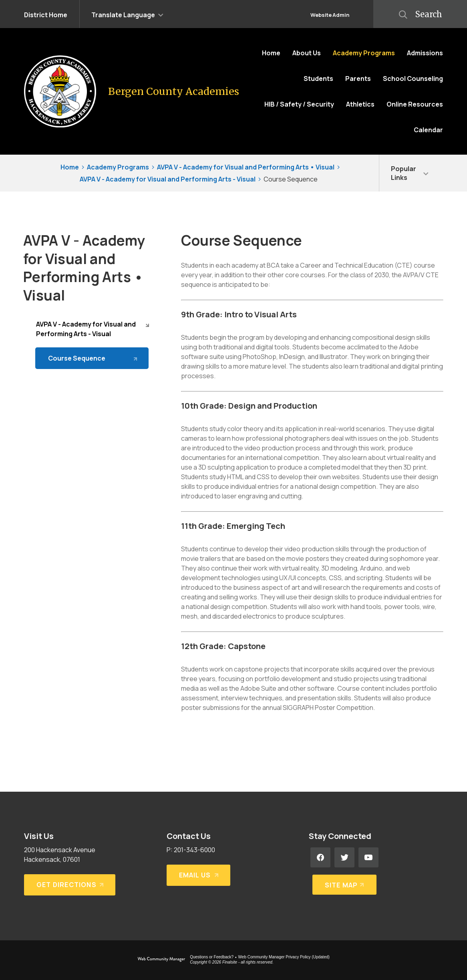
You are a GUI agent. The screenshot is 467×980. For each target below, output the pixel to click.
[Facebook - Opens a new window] (320, 857)
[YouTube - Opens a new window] (368, 857)
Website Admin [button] (330, 15)
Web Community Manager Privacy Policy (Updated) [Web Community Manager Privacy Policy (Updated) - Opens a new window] (284, 957)
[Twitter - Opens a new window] (344, 857)
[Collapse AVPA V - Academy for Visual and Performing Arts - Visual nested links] (147, 325)
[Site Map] (343, 881)
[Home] (271, 53)
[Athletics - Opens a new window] (360, 104)
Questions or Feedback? (212, 957)
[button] (127, 14)
